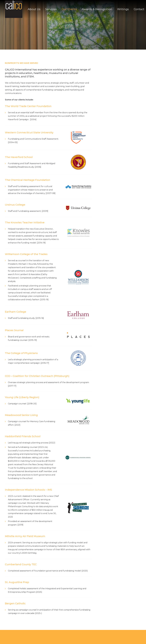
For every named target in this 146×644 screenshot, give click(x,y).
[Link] (14, 9)
